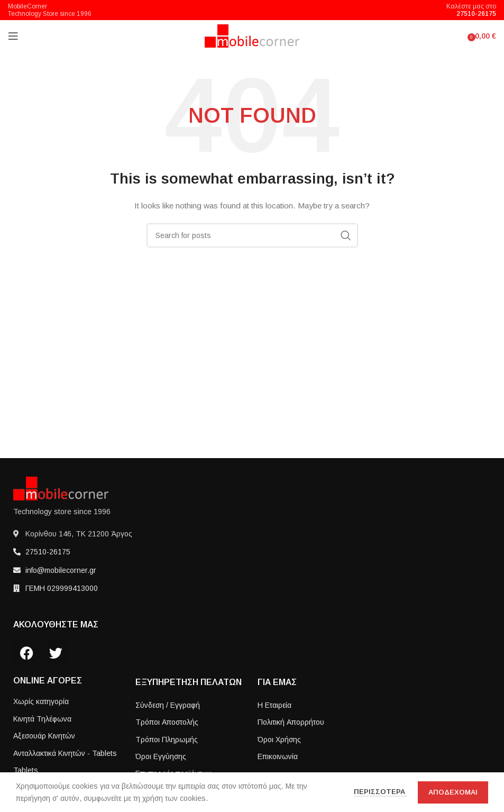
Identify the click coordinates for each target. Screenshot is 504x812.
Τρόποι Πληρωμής (167, 740)
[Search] (252, 235)
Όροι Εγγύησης (161, 756)
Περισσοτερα (381, 792)
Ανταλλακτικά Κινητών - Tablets (65, 753)
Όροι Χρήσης (279, 740)
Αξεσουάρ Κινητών (44, 736)
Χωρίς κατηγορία (41, 701)
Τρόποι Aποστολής (167, 722)
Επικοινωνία (278, 756)
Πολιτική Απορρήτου (291, 722)
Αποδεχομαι (453, 792)
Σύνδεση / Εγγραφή (168, 705)
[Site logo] (252, 35)
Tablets (26, 770)
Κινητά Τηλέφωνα (42, 719)
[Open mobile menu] (13, 36)
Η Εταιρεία (274, 705)
